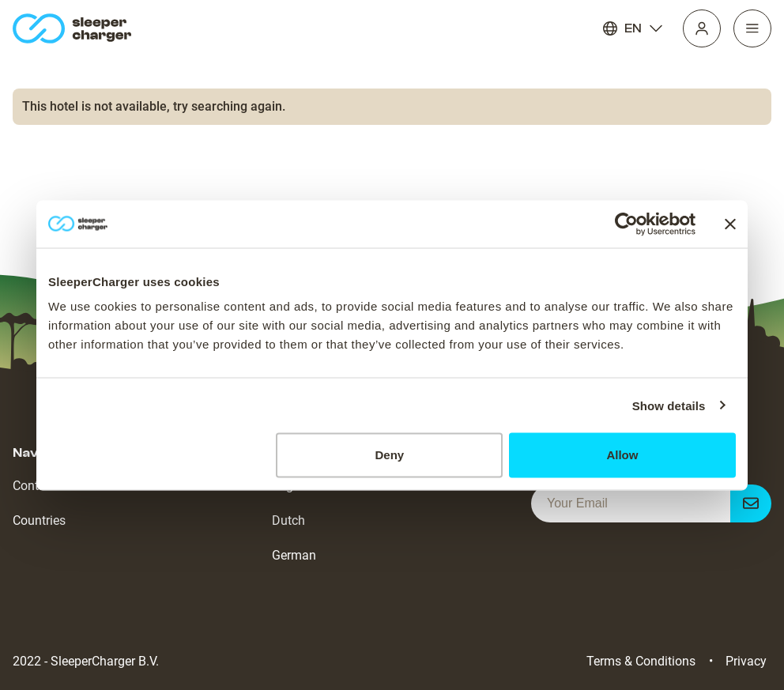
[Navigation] (752, 28)
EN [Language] (633, 28)
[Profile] (702, 28)
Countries (39, 520)
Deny (390, 455)
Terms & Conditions (641, 661)
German (294, 555)
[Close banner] (730, 224)
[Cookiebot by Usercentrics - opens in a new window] (626, 224)
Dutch (288, 520)
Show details (669, 405)
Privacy (746, 661)
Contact (34, 486)
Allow (622, 455)
